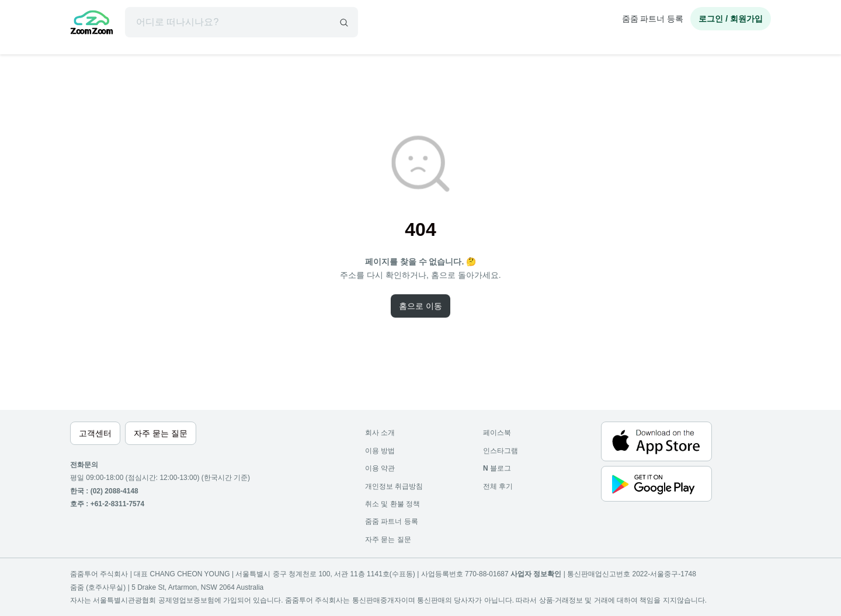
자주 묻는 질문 (388, 540)
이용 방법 (380, 451)
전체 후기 (498, 486)
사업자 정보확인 (536, 574)
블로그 (497, 468)
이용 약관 (380, 468)
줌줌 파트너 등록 (653, 19)
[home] (92, 24)
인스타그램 (501, 451)
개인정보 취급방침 (394, 486)
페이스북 (497, 433)
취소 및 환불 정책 (392, 504)
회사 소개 (380, 433)
